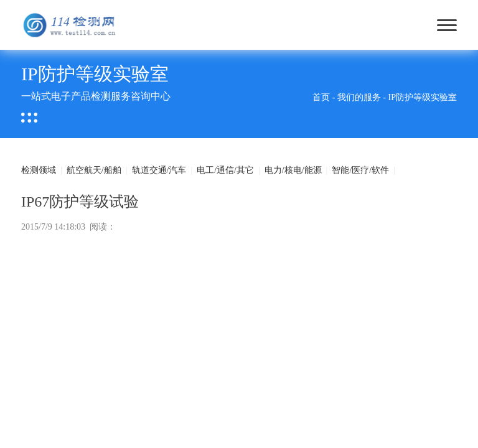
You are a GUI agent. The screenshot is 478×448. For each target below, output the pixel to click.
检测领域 (39, 170)
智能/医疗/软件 (360, 170)
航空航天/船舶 (94, 170)
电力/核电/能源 (293, 170)
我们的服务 (359, 97)
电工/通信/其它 (225, 170)
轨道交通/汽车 (159, 170)
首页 (321, 97)
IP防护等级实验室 (423, 97)
